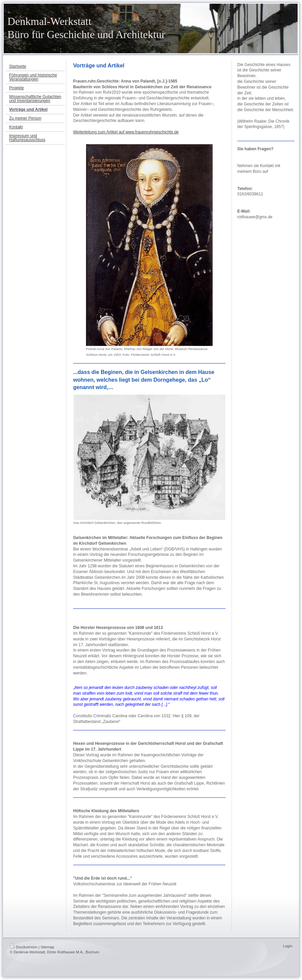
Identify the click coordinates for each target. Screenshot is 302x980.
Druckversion (24, 947)
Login (288, 946)
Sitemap (47, 947)
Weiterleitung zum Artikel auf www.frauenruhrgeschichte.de (126, 132)
